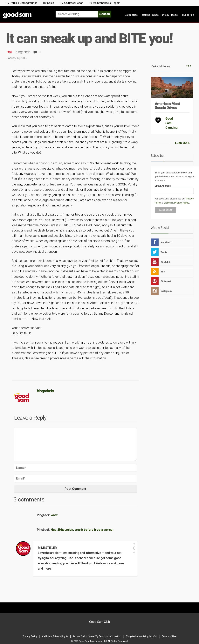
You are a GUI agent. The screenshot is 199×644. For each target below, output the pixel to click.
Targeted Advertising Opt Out (142, 636)
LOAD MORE (182, 143)
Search (105, 14)
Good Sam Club (100, 622)
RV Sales (49, 3)
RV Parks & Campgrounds (22, 3)
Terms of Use (169, 636)
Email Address (163, 186)
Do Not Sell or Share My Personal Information (97, 636)
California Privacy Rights (176, 203)
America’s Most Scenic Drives (167, 106)
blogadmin (23, 52)
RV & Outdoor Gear (71, 3)
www (54, 515)
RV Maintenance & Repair (104, 3)
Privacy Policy (30, 636)
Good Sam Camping (172, 123)
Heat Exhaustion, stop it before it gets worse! (82, 530)
